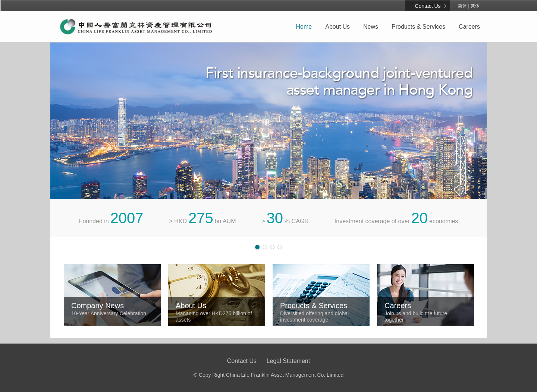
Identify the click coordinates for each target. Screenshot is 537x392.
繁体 (475, 6)
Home (304, 27)
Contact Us (428, 6)
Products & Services (418, 27)
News (371, 27)
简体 (462, 6)
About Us (337, 27)
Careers (469, 27)
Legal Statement (288, 361)
